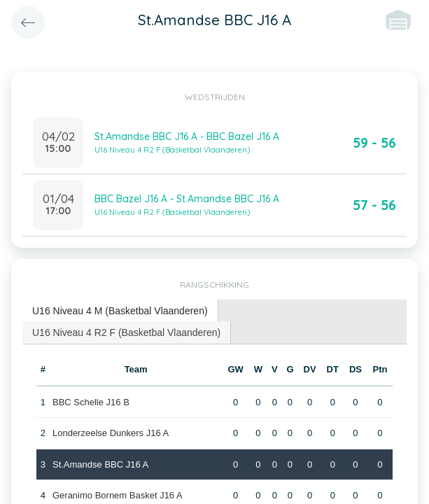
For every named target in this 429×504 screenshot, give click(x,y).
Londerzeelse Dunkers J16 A (111, 433)
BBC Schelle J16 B (91, 402)
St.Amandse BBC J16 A (100, 464)
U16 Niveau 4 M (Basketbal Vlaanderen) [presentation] (120, 311)
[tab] (120, 311)
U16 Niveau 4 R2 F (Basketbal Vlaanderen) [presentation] (126, 332)
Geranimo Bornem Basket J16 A (118, 495)
